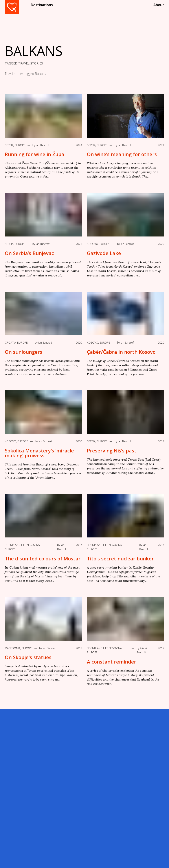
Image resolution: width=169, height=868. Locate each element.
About (159, 5)
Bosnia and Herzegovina (22, 545)
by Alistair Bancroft (142, 650)
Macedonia (13, 648)
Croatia (10, 343)
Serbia (9, 145)
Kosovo (93, 244)
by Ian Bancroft (41, 145)
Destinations (42, 5)
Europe (20, 145)
